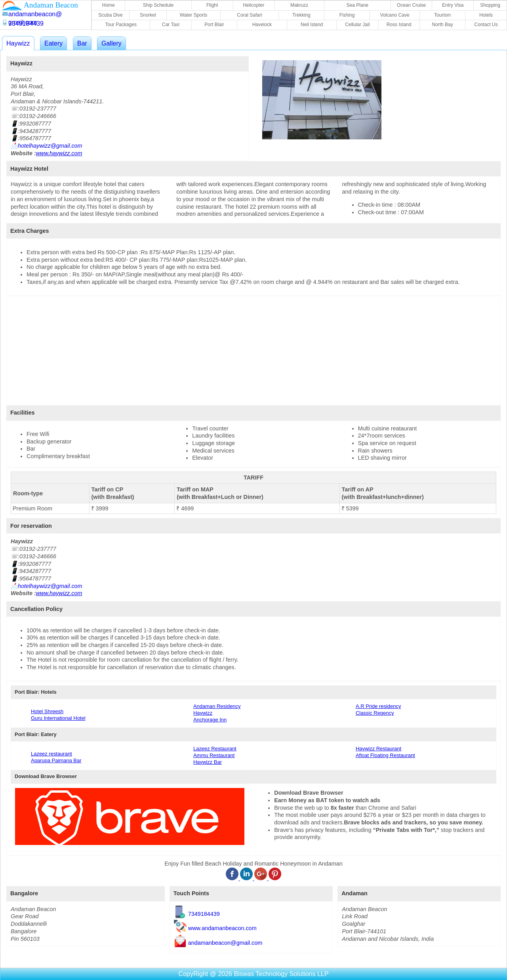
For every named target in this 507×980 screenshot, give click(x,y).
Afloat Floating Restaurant (385, 755)
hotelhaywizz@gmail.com (50, 146)
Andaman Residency (217, 706)
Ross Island (399, 25)
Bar (82, 43)
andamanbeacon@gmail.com (225, 943)
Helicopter (253, 5)
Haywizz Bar (208, 762)
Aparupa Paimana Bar (56, 760)
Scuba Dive (110, 15)
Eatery (53, 43)
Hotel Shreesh (47, 711)
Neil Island (312, 25)
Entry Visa (453, 5)
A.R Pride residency (378, 706)
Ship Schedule (158, 5)
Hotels (486, 15)
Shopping (490, 5)
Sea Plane (357, 5)
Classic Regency (375, 713)
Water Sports (194, 15)
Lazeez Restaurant (215, 749)
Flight (212, 5)
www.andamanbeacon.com (222, 929)
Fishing (347, 15)
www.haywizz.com (59, 153)
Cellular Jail (357, 25)
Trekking (301, 15)
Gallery (112, 43)
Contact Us (486, 25)
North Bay (442, 25)
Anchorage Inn (210, 720)
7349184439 (204, 914)
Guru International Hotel (58, 718)
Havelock (262, 25)
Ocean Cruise (411, 5)
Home (109, 5)
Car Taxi (171, 25)
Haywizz (18, 43)
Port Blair (214, 25)
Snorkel (148, 15)
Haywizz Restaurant (378, 749)
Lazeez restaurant (51, 754)
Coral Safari (249, 15)
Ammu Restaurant (214, 755)
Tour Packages (121, 25)
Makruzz (299, 5)
